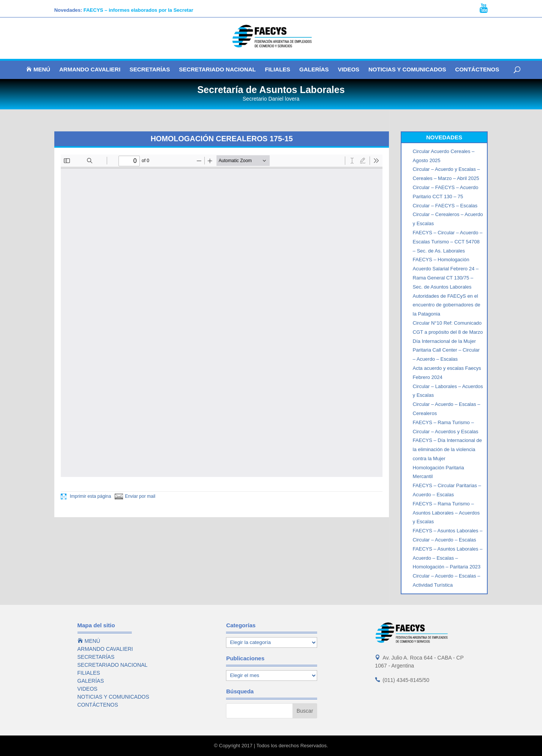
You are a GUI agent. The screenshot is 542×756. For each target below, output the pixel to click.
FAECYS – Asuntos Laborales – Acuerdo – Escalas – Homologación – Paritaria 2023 (448, 558)
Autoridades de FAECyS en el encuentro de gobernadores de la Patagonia (447, 305)
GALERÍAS (314, 70)
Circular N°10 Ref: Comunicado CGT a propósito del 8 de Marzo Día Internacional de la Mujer (448, 332)
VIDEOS (348, 70)
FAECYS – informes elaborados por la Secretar (138, 10)
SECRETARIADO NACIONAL (217, 70)
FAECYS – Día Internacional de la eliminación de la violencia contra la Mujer (447, 449)
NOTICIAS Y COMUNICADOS (407, 70)
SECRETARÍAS (150, 70)
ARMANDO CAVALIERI (90, 70)
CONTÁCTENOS (477, 70)
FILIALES (277, 70)
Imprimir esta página (86, 496)
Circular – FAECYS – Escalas (445, 206)
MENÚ (38, 69)
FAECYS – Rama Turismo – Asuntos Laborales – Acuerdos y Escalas (446, 513)
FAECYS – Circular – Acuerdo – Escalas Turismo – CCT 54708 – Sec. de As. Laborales (448, 242)
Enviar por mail (135, 496)
